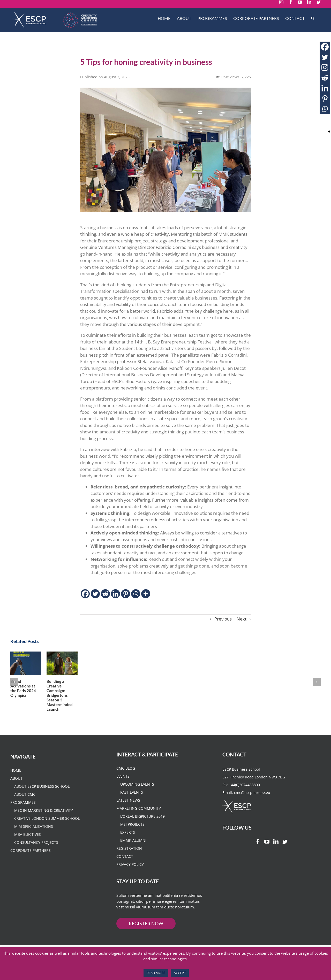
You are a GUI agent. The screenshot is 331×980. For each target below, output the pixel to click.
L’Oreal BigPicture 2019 (142, 828)
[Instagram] (325, 67)
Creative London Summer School (47, 830)
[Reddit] (105, 594)
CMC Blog (126, 780)
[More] (146, 594)
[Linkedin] (115, 594)
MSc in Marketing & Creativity (44, 822)
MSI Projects (132, 836)
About (16, 790)
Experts (128, 844)
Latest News (128, 812)
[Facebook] (85, 594)
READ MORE (156, 973)
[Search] (313, 18)
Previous (223, 619)
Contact (125, 868)
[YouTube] (267, 853)
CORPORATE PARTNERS (31, 862)
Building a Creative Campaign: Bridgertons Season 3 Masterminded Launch (100, 707)
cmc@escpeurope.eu (252, 804)
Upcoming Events (137, 796)
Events (123, 788)
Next (242, 619)
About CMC (25, 806)
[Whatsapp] (136, 594)
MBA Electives (28, 846)
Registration (129, 860)
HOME (16, 782)
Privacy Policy (130, 876)
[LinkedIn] (276, 853)
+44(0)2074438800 (244, 796)
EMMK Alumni (133, 852)
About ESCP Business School (42, 798)
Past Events (132, 804)
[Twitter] (95, 594)
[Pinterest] (126, 594)
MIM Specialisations (34, 838)
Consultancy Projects (36, 854)
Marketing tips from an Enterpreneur (220, 704)
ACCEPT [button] (180, 973)
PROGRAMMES (23, 814)
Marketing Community (139, 820)
